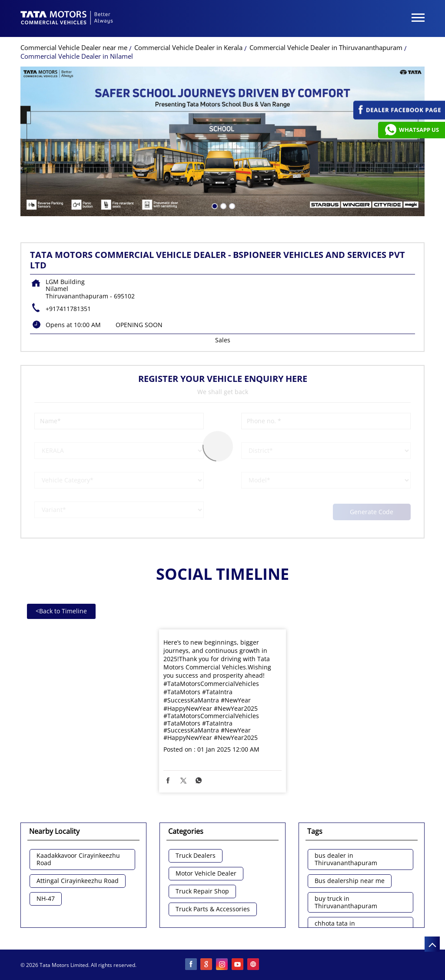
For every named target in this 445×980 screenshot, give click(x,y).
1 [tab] (214, 205)
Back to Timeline (61, 611)
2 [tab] (222, 205)
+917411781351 (68, 309)
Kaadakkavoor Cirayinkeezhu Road (78, 860)
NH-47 (46, 899)
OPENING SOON (139, 325)
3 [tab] (231, 205)
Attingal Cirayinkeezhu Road (78, 881)
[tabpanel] (222, 141)
